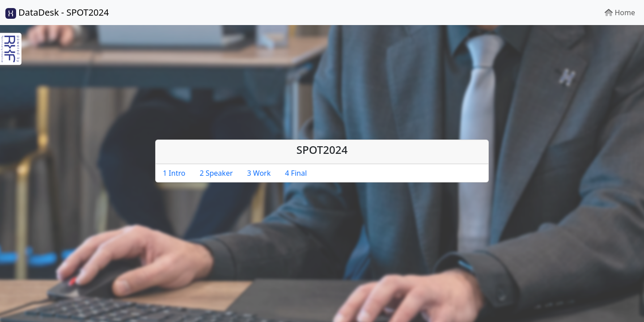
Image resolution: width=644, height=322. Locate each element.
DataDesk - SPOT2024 (57, 13)
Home (620, 13)
